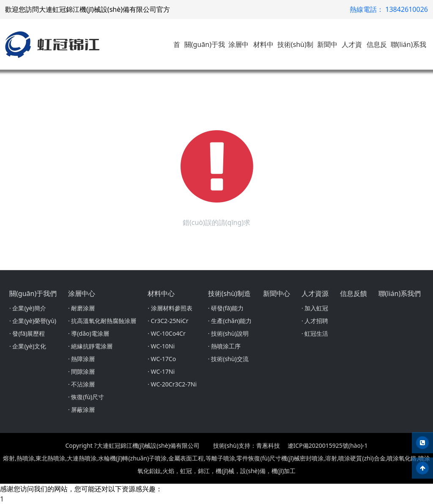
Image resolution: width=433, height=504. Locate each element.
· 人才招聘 (315, 321)
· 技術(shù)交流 (228, 359)
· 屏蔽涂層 (81, 409)
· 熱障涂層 (81, 359)
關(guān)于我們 (33, 293)
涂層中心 (82, 293)
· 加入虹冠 (315, 308)
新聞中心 (277, 293)
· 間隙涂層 (81, 371)
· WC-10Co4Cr (167, 333)
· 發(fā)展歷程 (27, 333)
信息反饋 (354, 293)
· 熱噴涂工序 (224, 346)
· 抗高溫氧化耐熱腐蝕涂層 (102, 321)
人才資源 (315, 293)
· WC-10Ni (161, 346)
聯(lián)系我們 (400, 293)
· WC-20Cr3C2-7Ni (172, 384)
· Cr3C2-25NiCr (168, 321)
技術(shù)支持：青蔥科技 (247, 445)
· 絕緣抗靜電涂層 (90, 346)
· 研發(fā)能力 (226, 308)
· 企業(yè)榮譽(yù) (33, 321)
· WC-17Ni (161, 371)
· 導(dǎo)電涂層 (89, 333)
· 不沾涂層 (81, 384)
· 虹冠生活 (315, 333)
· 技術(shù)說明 (228, 333)
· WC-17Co (162, 359)
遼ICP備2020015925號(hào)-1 (328, 445)
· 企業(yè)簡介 (28, 308)
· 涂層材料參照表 (170, 308)
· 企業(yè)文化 (28, 346)
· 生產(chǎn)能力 (230, 321)
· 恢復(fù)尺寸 (86, 397)
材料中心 (161, 293)
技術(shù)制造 (229, 293)
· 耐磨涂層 (81, 308)
